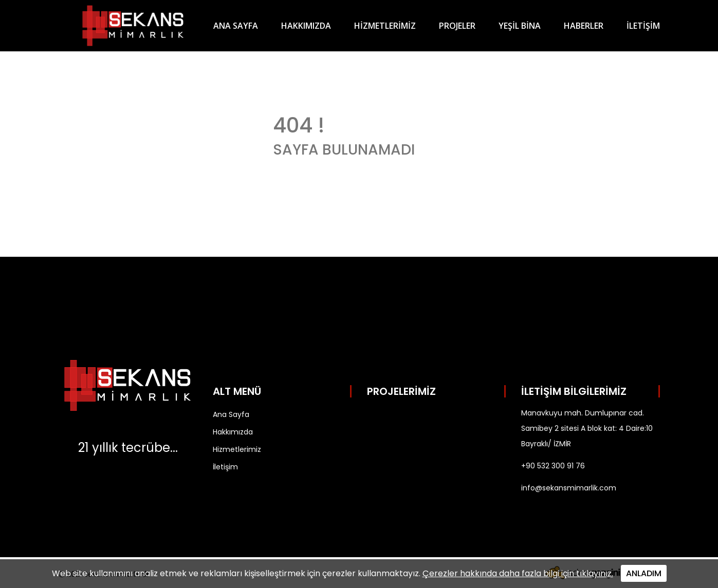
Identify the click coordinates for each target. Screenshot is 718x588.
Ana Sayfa (231, 414)
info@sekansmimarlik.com (569, 488)
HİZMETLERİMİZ (385, 26)
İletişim (225, 467)
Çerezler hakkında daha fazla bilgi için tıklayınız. (518, 573)
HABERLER (584, 26)
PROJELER (457, 26)
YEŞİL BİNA (520, 26)
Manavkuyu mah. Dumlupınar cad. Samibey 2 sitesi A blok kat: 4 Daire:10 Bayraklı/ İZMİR (587, 428)
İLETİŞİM (643, 26)
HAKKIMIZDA (306, 26)
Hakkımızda (233, 432)
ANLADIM (644, 573)
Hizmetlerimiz (237, 449)
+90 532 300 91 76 (553, 466)
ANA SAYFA (236, 26)
